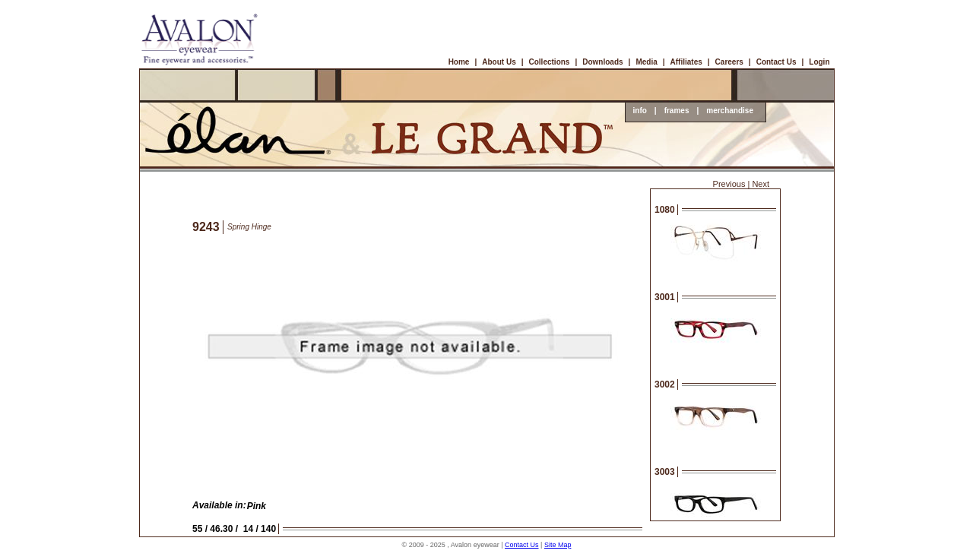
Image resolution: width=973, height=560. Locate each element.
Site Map (558, 545)
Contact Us (776, 62)
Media (646, 62)
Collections (550, 62)
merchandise (730, 111)
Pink (257, 506)
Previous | (732, 184)
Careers (729, 62)
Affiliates (686, 62)
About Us (499, 62)
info (640, 111)
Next (761, 184)
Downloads (602, 62)
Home (459, 62)
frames (677, 111)
